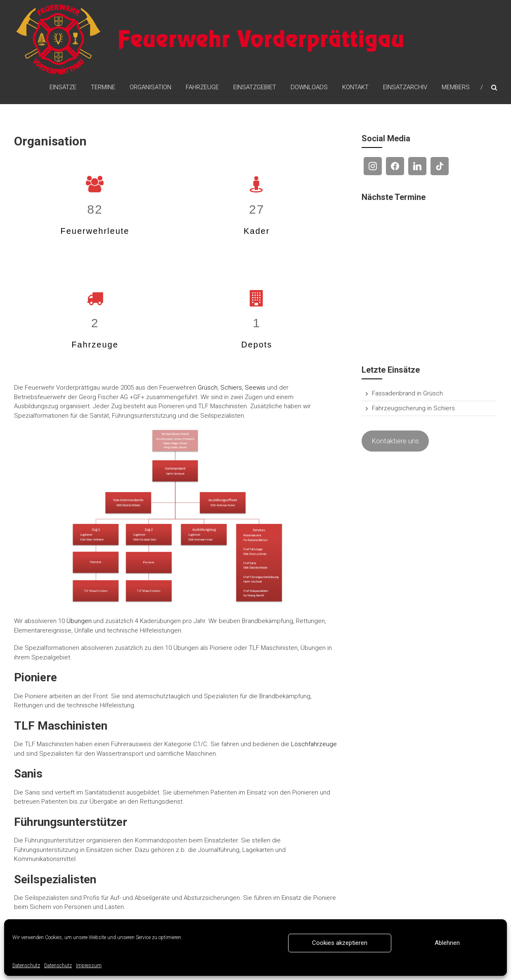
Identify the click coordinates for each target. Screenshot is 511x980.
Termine (103, 87)
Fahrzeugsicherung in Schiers (413, 408)
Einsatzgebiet (255, 87)
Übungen (79, 621)
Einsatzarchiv (405, 87)
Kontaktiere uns (395, 441)
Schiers (231, 388)
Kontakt (355, 87)
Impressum (89, 966)
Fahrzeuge (202, 87)
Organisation (150, 87)
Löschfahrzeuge (314, 744)
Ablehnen (447, 943)
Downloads (309, 87)
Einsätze (63, 87)
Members (456, 87)
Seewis (255, 388)
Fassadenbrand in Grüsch (407, 393)
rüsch (210, 388)
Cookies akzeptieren (340, 943)
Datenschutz (26, 966)
